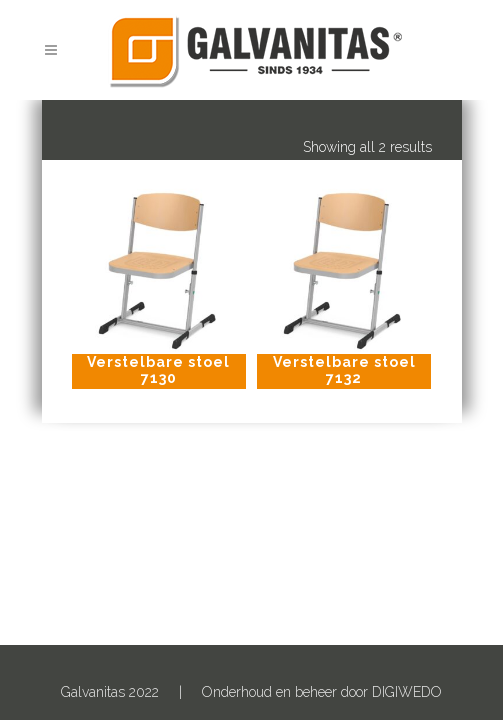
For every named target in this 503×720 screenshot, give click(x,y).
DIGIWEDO (407, 692)
